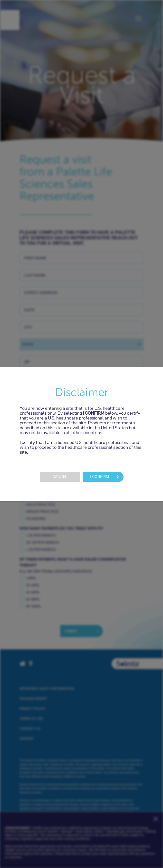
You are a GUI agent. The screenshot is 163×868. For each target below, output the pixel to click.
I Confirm (100, 477)
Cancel (60, 477)
